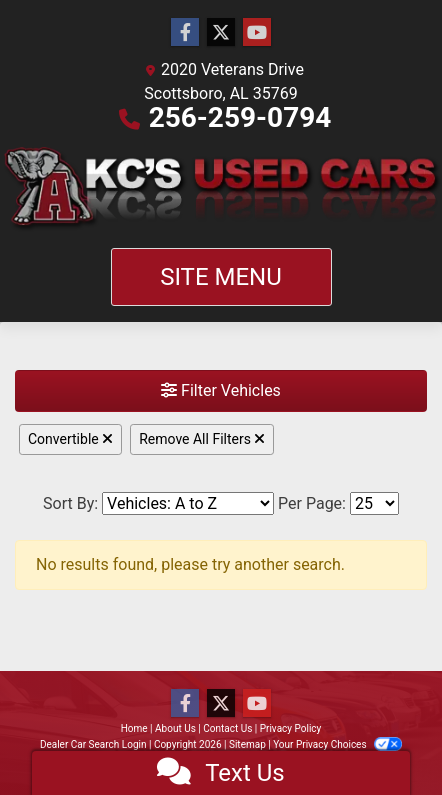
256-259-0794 (240, 117)
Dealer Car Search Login (93, 744)
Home (134, 728)
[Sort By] (188, 503)
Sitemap (247, 744)
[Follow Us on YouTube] (257, 33)
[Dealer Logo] (221, 189)
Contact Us (227, 728)
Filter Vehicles (221, 390)
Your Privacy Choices (337, 744)
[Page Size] (374, 503)
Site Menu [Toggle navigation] (221, 277)
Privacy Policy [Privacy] (291, 728)
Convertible (70, 439)
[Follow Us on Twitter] (221, 33)
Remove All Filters (202, 439)
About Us (175, 728)
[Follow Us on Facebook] (185, 33)
